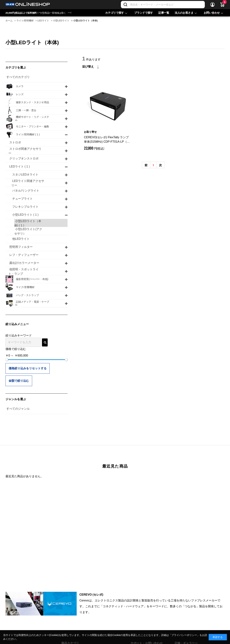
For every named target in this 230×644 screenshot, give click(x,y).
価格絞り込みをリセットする (28, 368)
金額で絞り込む (19, 381)
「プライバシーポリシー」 (184, 635)
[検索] (125, 5)
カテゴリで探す (115, 13)
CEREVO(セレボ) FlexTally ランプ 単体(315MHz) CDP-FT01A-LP (107, 140)
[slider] (7, 360)
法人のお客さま (184, 13)
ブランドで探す (144, 13)
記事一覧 (164, 13)
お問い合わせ (212, 13)
